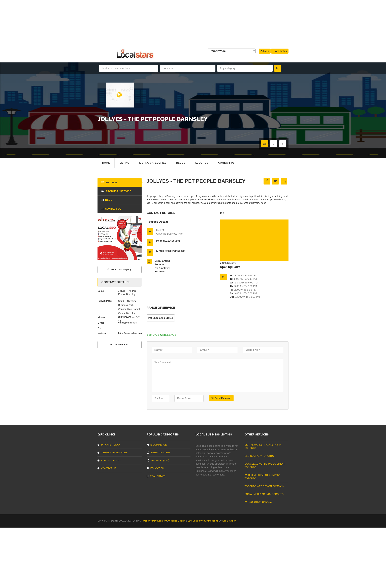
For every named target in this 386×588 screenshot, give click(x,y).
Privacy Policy (109, 445)
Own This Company (119, 269)
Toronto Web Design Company (264, 486)
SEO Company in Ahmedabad (203, 521)
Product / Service (116, 191)
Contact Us (226, 163)
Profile (109, 182)
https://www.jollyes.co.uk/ (131, 333)
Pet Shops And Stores (161, 318)
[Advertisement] (193, 23)
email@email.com (175, 251)
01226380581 (172, 241)
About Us (202, 163)
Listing (124, 163)
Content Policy (110, 460)
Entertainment (158, 453)
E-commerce (157, 445)
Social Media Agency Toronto (264, 494)
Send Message (221, 398)
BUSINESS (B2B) (158, 460)
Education (155, 468)
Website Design (177, 521)
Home (106, 163)
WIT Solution (229, 521)
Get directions (228, 263)
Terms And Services (112, 453)
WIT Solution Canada (258, 502)
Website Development (155, 521)
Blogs (181, 163)
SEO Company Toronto (259, 456)
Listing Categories (153, 163)
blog (107, 200)
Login (265, 51)
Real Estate (156, 476)
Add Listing (280, 51)
